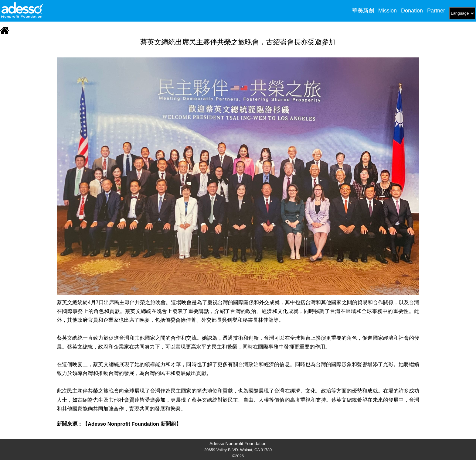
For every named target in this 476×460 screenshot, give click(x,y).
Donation (412, 11)
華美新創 (363, 11)
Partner (436, 11)
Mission (388, 11)
